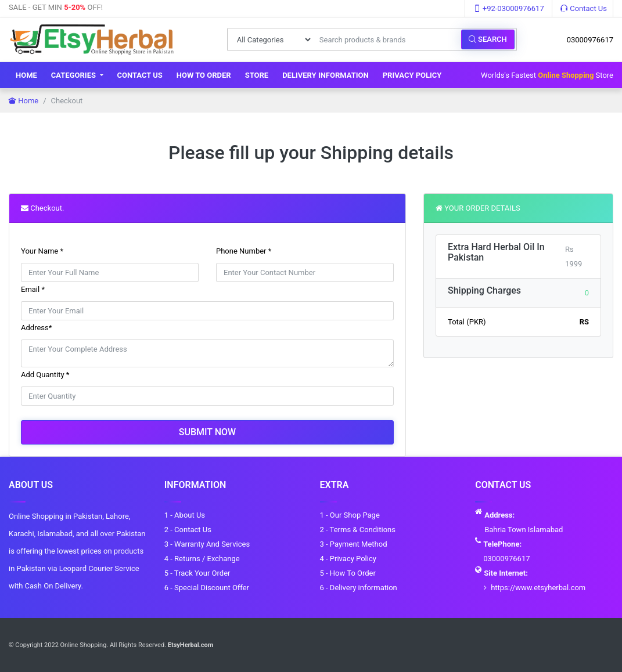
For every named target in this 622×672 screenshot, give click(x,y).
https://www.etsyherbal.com (538, 588)
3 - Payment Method (354, 544)
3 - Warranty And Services (207, 544)
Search (488, 39)
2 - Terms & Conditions (358, 530)
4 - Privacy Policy (348, 559)
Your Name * (42, 251)
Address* (36, 328)
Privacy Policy (412, 75)
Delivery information (326, 75)
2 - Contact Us (188, 530)
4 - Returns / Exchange (202, 559)
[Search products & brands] (387, 39)
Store (257, 75)
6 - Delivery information (359, 588)
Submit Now (207, 432)
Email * (33, 289)
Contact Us (584, 8)
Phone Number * (244, 251)
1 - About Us (185, 515)
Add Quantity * (45, 375)
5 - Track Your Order (197, 573)
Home (26, 75)
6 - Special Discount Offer (207, 588)
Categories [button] (74, 75)
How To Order (204, 75)
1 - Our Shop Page (350, 515)
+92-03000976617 (509, 8)
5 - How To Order (348, 573)
